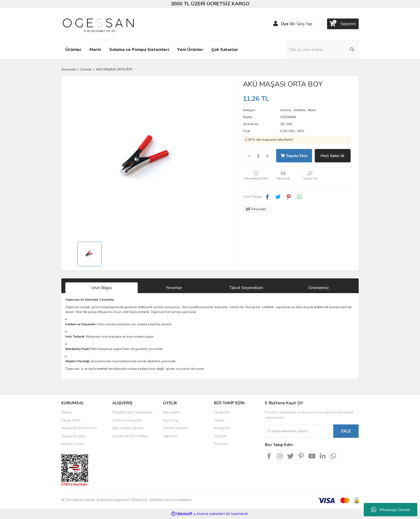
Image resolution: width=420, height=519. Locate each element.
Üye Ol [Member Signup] (288, 24)
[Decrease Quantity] (246, 156)
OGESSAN (288, 117)
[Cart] (343, 24)
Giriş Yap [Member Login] (305, 24)
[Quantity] (258, 156)
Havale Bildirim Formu (79, 428)
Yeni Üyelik (171, 412)
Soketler (300, 110)
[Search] (322, 50)
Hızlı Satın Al (333, 156)
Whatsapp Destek (391, 510)
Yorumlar (174, 288)
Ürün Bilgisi (102, 288)
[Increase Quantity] (270, 156)
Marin (312, 110)
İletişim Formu (72, 444)
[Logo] (98, 24)
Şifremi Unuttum (176, 428)
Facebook (222, 412)
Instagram (222, 428)
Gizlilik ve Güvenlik (127, 420)
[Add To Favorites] (256, 178)
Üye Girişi (171, 420)
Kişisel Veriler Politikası (130, 436)
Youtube (220, 436)
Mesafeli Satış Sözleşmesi (132, 412)
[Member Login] (276, 24)
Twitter (219, 420)
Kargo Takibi (71, 420)
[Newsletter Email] (299, 431)
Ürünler (286, 110)
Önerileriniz (318, 288)
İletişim (67, 412)
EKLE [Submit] (346, 431)
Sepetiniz (170, 436)
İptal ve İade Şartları (128, 428)
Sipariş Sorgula (73, 436)
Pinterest (221, 444)
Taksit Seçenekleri (246, 288)
